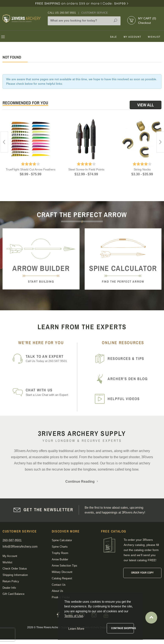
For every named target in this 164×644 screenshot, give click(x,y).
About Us (57, 591)
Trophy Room (60, 553)
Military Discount (62, 572)
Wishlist (154, 37)
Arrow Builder (60, 559)
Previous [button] (4, 142)
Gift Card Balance (13, 594)
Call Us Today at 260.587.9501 (50, 358)
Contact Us (59, 585)
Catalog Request (62, 578)
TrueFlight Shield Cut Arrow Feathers (31, 169)
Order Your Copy (142, 573)
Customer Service (95, 13)
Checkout (144, 23)
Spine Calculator (62, 540)
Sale (114, 37)
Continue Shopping (123, 628)
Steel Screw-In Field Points (86, 169)
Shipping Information (15, 575)
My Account (132, 37)
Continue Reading (82, 482)
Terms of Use (74, 616)
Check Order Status (15, 569)
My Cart (147, 18)
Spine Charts (60, 547)
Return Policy (11, 581)
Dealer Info (9, 588)
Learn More (76, 629)
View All (146, 105)
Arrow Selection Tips (64, 566)
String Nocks (142, 169)
